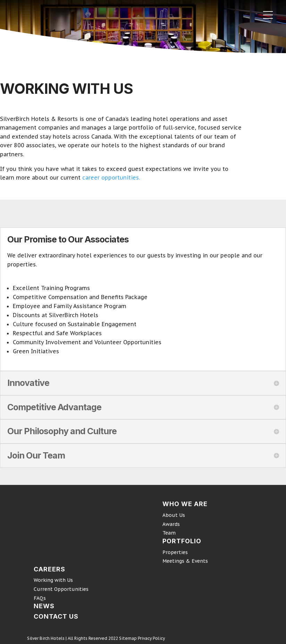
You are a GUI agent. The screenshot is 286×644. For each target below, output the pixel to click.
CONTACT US (56, 616)
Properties (175, 552)
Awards (171, 524)
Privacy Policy (151, 638)
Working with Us (53, 580)
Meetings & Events (185, 561)
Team (169, 533)
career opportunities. (110, 177)
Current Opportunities (61, 589)
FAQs (40, 598)
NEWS (44, 606)
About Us (174, 515)
